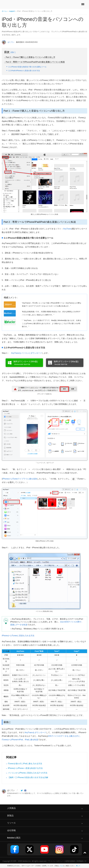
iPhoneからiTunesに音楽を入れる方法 (18, 636)
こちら (61, 866)
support (12, 11)
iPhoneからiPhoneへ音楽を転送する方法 (25, 768)
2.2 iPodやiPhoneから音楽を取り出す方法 (24, 71)
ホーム (4, 11)
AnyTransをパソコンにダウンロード (27, 353)
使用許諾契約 (70, 861)
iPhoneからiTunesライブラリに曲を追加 (20, 479)
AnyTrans (67, 229)
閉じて (78, 866)
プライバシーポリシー (56, 861)
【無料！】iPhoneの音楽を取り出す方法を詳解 (28, 777)
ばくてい (11, 42)
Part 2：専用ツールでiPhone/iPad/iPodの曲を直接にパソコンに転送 (35, 62)
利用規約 (80, 861)
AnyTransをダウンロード (35, 732)
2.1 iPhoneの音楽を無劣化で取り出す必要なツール (27, 67)
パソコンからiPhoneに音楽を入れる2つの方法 (28, 773)
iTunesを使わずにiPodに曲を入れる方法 (25, 764)
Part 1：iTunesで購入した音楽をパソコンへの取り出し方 (30, 57)
